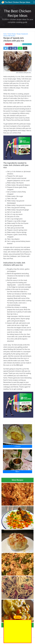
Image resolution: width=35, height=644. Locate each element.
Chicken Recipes (12, 34)
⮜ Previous (17, 446)
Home (5, 34)
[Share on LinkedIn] (15, 48)
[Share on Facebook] (10, 48)
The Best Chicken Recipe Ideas (16, 2)
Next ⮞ (17, 472)
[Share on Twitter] (6, 48)
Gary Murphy (9, 44)
